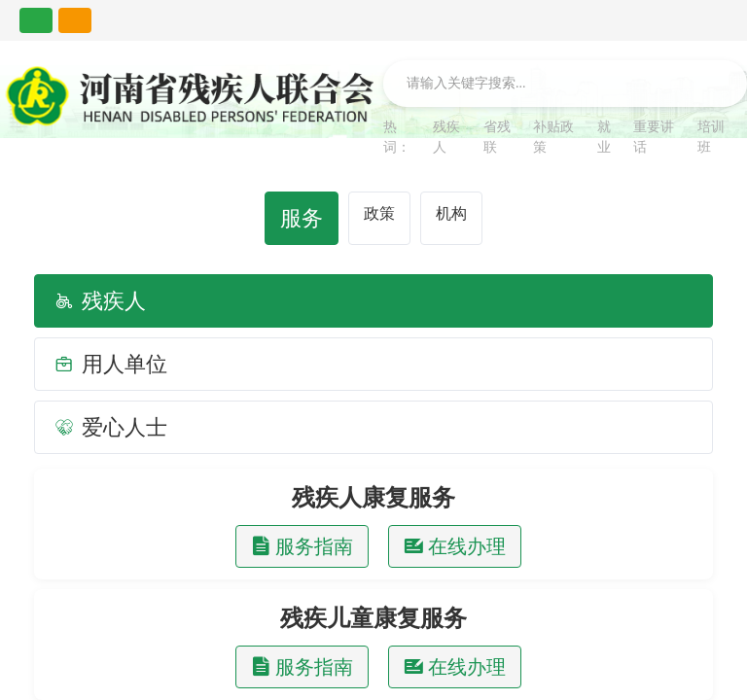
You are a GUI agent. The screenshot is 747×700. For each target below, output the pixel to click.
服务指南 (302, 546)
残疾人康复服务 (373, 498)
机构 (451, 213)
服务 (302, 218)
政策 (379, 213)
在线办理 (455, 546)
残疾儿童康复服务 (373, 618)
